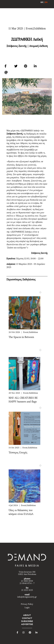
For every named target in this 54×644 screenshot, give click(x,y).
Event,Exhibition (31, 332)
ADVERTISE (27, 624)
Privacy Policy (27, 604)
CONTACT (27, 618)
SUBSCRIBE (27, 621)
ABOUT (27, 615)
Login (27, 608)
